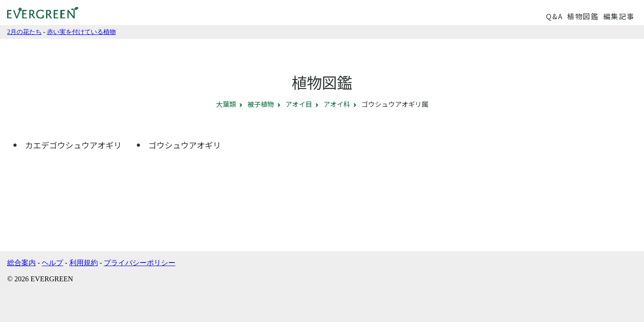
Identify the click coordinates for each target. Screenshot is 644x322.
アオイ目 (299, 104)
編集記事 (619, 16)
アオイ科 (337, 104)
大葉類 (226, 104)
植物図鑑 (583, 16)
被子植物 (261, 104)
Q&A (554, 16)
